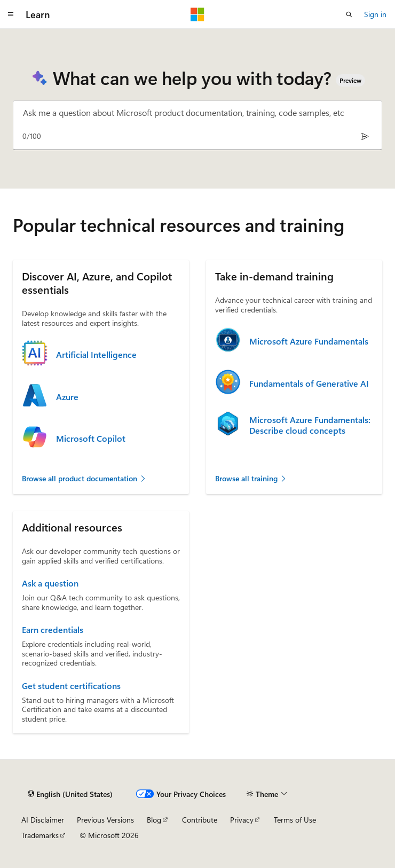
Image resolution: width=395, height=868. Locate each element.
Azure (67, 397)
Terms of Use (295, 820)
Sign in (375, 14)
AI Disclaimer (43, 820)
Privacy (242, 820)
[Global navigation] (11, 14)
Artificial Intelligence (96, 355)
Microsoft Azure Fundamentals (309, 341)
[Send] (365, 136)
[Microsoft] (197, 14)
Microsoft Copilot (91, 439)
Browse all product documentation (84, 478)
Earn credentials (53, 630)
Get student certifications (71, 686)
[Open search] (349, 14)
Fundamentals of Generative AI (309, 384)
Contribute (200, 820)
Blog (154, 820)
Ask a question (50, 583)
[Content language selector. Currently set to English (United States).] (70, 794)
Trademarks (40, 835)
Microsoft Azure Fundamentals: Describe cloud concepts (310, 425)
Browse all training (251, 478)
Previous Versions (105, 820)
